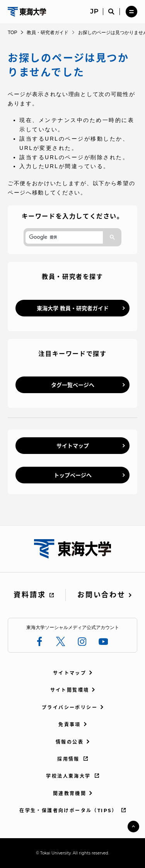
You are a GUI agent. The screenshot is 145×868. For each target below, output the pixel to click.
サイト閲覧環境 (70, 690)
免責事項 (70, 724)
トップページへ (73, 475)
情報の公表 (70, 742)
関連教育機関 (70, 793)
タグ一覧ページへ (73, 385)
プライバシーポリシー (70, 707)
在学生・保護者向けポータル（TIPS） (68, 810)
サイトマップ (73, 446)
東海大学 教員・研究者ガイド (73, 308)
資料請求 (30, 595)
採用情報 (68, 759)
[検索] (63, 237)
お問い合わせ (101, 595)
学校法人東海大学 (68, 776)
